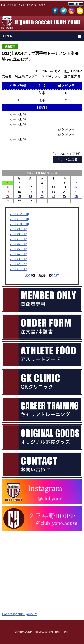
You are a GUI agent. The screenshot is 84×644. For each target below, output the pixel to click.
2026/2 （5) (18, 264)
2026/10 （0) (19, 224)
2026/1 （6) (18, 269)
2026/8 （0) (18, 234)
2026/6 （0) (18, 244)
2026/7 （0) (18, 239)
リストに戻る (68, 159)
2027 (55, 276)
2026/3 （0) (18, 259)
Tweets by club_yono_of (19, 614)
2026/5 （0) (18, 249)
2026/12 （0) (19, 214)
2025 (29, 276)
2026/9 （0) (18, 229)
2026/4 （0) (18, 254)
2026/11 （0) (19, 219)
